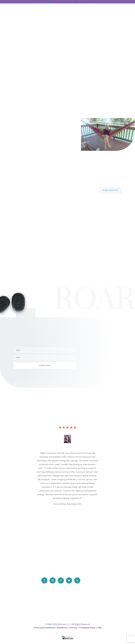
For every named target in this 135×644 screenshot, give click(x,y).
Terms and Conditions (44, 628)
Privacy (74, 628)
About (58, 2)
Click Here (67, 511)
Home (49, 2)
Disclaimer (62, 628)
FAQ (99, 628)
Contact (85, 2)
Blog (76, 2)
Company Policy (87, 628)
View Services (110, 190)
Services (67, 2)
